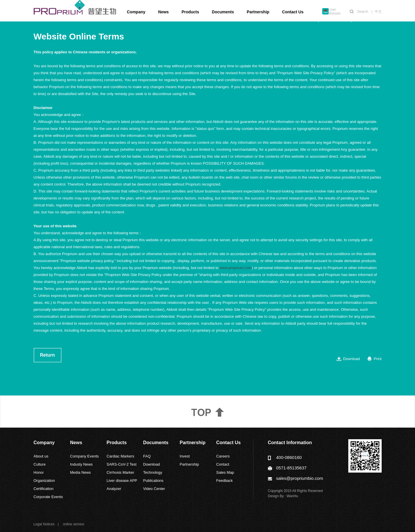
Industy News (81, 464)
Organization (44, 481)
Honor (39, 472)
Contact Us (293, 12)
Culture (40, 464)
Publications (153, 481)
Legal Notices (44, 524)
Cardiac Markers (120, 456)
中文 (378, 12)
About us (41, 456)
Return (48, 355)
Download (351, 359)
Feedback (225, 481)
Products (190, 12)
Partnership (258, 12)
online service (74, 524)
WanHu (292, 496)
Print (378, 359)
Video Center (154, 489)
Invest (185, 456)
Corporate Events (48, 497)
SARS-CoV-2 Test (122, 464)
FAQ (147, 456)
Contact (223, 464)
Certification (44, 489)
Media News (81, 472)
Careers (223, 456)
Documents (223, 12)
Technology (153, 472)
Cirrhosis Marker (120, 472)
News (163, 12)
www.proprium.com (236, 268)
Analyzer (114, 489)
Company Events (85, 456)
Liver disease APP (122, 481)
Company (136, 12)
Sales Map (225, 472)
